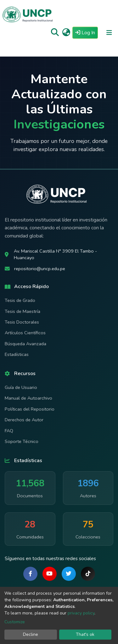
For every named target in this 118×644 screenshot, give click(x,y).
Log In (87, 32)
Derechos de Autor (24, 420)
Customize (15, 622)
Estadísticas (17, 354)
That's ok (85, 634)
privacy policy (81, 613)
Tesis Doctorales (22, 322)
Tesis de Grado (20, 300)
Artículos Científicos (25, 333)
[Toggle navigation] (109, 33)
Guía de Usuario (21, 387)
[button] (66, 33)
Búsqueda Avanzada (25, 344)
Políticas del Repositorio (30, 409)
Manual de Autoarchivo (28, 398)
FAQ (9, 431)
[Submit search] (55, 33)
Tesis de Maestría (22, 311)
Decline (31, 634)
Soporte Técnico (22, 441)
